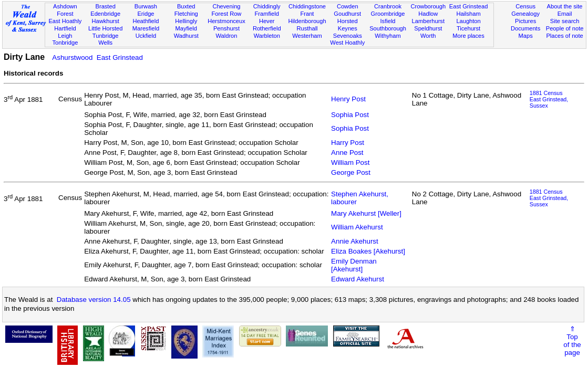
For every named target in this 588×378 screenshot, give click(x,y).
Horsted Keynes (348, 25)
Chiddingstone (307, 6)
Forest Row (227, 14)
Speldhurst (428, 28)
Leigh (65, 36)
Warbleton (267, 36)
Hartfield (65, 28)
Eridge (146, 14)
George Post (351, 172)
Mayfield (186, 28)
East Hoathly (65, 21)
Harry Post (348, 143)
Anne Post (347, 153)
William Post (350, 162)
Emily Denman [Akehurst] (354, 265)
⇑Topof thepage (572, 341)
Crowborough (428, 6)
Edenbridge (105, 14)
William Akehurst (357, 227)
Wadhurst (186, 36)
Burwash (146, 6)
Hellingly (186, 21)
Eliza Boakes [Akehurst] (368, 251)
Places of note (564, 36)
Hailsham (468, 14)
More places (468, 36)
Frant (307, 14)
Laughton (468, 21)
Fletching (186, 14)
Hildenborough (307, 21)
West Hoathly (347, 43)
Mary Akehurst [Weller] (366, 213)
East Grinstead (468, 6)
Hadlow (428, 14)
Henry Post (348, 99)
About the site (565, 6)
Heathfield (146, 21)
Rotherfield (267, 28)
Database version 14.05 (94, 300)
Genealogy (525, 14)
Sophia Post (350, 115)
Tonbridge (65, 43)
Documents (525, 28)
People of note (565, 28)
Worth (428, 36)
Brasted (106, 6)
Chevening (226, 6)
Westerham (307, 36)
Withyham (388, 36)
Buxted (186, 6)
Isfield (388, 21)
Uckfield (146, 36)
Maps (526, 36)
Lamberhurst (428, 21)
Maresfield (146, 28)
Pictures (525, 21)
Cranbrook (388, 6)
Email (565, 14)
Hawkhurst (105, 21)
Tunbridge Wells (106, 39)
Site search (565, 21)
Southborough (388, 28)
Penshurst (226, 28)
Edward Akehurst (358, 279)
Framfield (267, 14)
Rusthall (307, 28)
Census (525, 6)
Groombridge (388, 14)
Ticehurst (468, 28)
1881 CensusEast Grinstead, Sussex (549, 99)
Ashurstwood (72, 57)
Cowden (348, 6)
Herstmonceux (226, 21)
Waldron (226, 36)
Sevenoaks (348, 36)
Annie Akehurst (355, 241)
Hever (267, 21)
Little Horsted (105, 28)
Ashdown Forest (65, 10)
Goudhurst (347, 14)
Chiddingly (267, 6)
